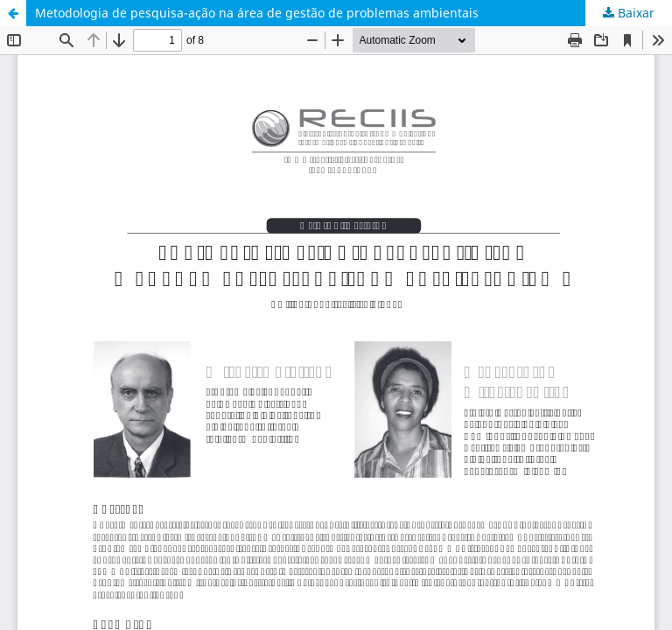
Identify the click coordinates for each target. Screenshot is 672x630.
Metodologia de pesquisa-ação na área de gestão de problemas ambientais (257, 13)
